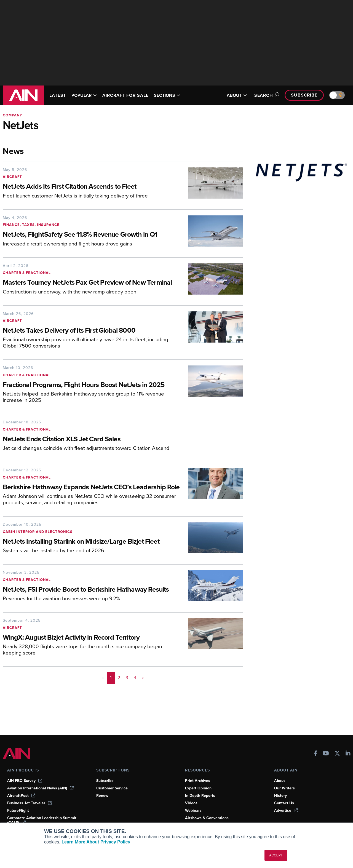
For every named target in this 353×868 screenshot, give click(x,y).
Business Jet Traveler (30, 803)
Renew (102, 795)
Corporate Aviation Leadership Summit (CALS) (43, 820)
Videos (191, 803)
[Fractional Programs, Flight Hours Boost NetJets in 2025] (91, 394)
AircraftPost (22, 795)
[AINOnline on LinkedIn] (348, 754)
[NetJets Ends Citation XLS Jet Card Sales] (112, 448)
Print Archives (198, 781)
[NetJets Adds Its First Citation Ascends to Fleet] (91, 187)
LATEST (58, 95)
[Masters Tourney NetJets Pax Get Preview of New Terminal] (91, 287)
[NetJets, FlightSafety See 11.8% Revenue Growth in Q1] (91, 235)
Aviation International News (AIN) (41, 788)
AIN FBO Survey (25, 781)
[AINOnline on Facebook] (316, 754)
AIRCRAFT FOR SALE (131, 95)
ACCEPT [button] (276, 855)
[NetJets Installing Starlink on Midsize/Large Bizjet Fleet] (91, 559)
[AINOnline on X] (337, 754)
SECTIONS (175, 95)
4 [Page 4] (135, 705)
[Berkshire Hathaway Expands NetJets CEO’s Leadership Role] (91, 501)
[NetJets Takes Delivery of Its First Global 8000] (91, 340)
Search (264, 95)
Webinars (194, 810)
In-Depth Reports (201, 795)
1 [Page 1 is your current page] (111, 705)
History (281, 795)
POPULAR (86, 95)
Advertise (286, 810)
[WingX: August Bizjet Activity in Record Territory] (91, 664)
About (280, 781)
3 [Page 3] (127, 705)
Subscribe (303, 95)
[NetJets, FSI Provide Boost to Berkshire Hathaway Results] (91, 612)
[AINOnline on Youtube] (326, 754)
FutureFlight (18, 810)
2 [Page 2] (119, 705)
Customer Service (113, 788)
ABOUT (234, 95)
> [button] (143, 705)
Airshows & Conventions (208, 818)
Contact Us (284, 803)
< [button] (103, 705)
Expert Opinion (199, 788)
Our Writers (285, 788)
